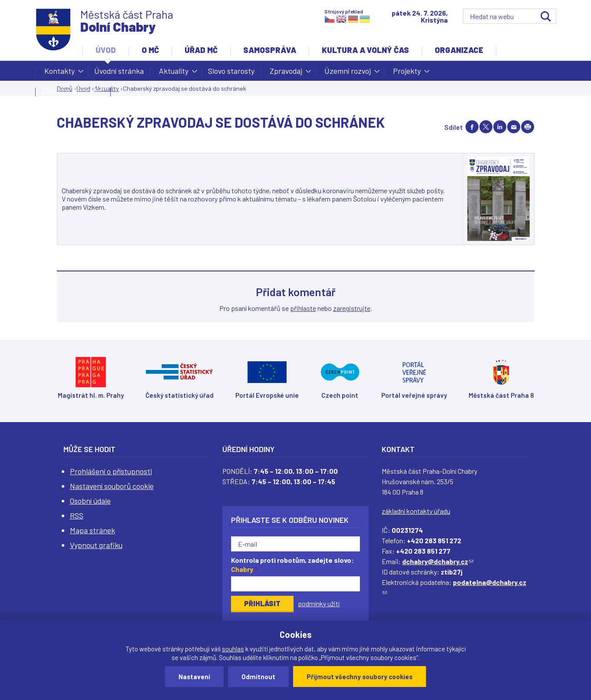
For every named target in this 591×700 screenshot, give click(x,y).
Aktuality (174, 73)
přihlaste (303, 308)
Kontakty (59, 73)
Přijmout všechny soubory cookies (360, 677)
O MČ (150, 50)
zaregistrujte (352, 308)
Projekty (407, 73)
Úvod (106, 50)
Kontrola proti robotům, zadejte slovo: (292, 565)
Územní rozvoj (348, 73)
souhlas (233, 649)
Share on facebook (472, 127)
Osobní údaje (90, 501)
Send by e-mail (514, 127)
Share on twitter (486, 127)
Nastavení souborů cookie (112, 486)
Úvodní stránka (119, 71)
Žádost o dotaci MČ (73, 91)
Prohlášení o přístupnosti (111, 471)
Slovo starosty (231, 71)
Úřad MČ (201, 50)
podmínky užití (319, 603)
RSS (77, 515)
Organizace (459, 50)
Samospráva (270, 50)
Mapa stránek (92, 530)
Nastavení (194, 677)
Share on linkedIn (500, 127)
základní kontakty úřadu (416, 511)
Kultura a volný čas (365, 50)
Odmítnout (258, 677)
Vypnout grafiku (96, 545)
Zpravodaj (286, 73)
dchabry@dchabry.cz (438, 561)
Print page (528, 127)
